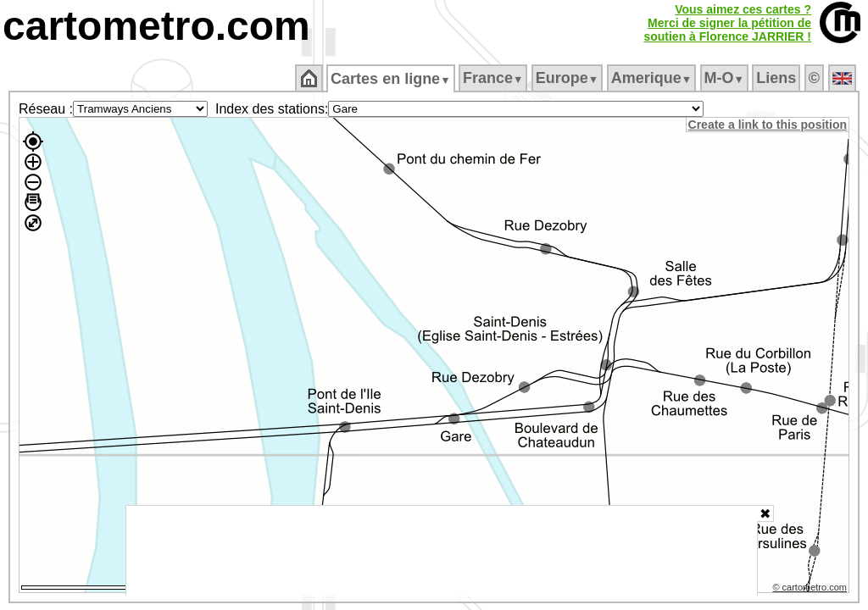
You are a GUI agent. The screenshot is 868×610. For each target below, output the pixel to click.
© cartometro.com (811, 590)
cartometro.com (156, 26)
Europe (568, 78)
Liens (778, 78)
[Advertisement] (442, 551)
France (494, 78)
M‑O (725, 78)
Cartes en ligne (392, 79)
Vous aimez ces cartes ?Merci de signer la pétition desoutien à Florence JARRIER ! (727, 23)
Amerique (652, 78)
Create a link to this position (768, 125)
